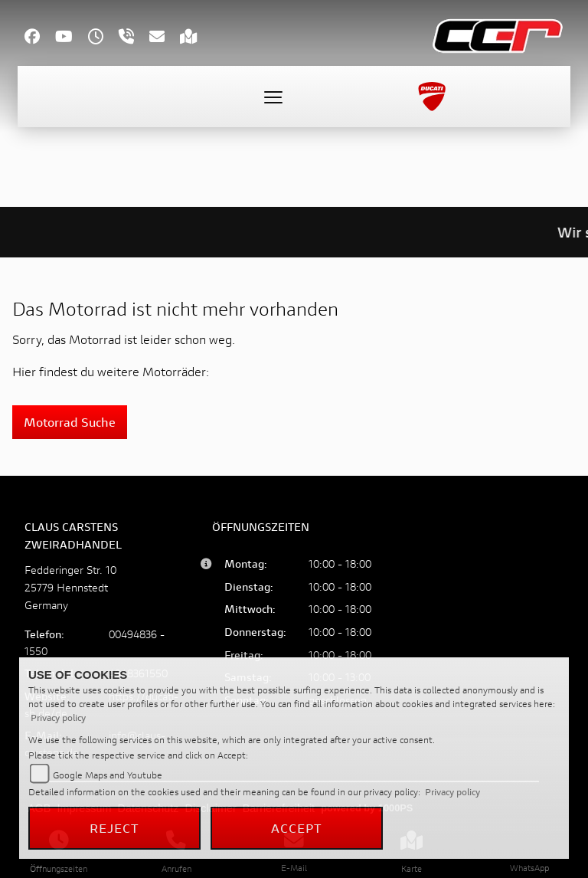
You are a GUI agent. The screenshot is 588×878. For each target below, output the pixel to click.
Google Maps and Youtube (108, 775)
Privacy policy (58, 717)
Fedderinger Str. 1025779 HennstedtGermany (70, 587)
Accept (297, 828)
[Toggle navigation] (273, 97)
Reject (115, 828)
